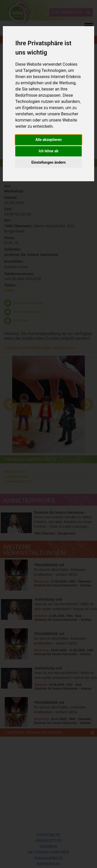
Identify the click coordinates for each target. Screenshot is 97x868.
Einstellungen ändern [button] (48, 162)
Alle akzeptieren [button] (49, 140)
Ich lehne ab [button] (48, 151)
